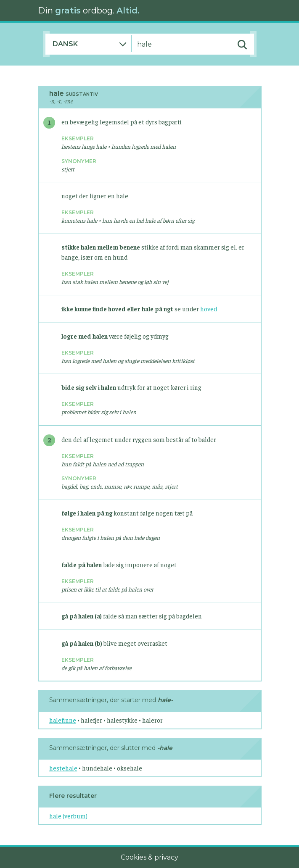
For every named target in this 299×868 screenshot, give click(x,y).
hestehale (63, 768)
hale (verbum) (68, 816)
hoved (209, 309)
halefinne (63, 720)
